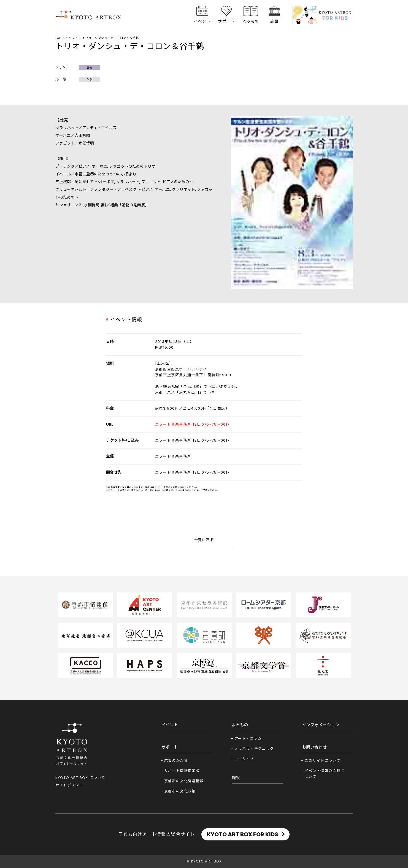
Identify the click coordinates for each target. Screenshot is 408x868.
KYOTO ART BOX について (80, 778)
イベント (202, 21)
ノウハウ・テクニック (254, 749)
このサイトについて (323, 761)
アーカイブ (244, 759)
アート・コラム (248, 739)
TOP (58, 38)
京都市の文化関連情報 (184, 781)
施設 (275, 21)
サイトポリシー (69, 785)
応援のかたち (176, 761)
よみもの (251, 21)
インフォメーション (321, 725)
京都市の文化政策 (180, 791)
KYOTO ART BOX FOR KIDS (243, 834)
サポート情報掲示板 (182, 771)
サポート (226, 21)
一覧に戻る (204, 540)
